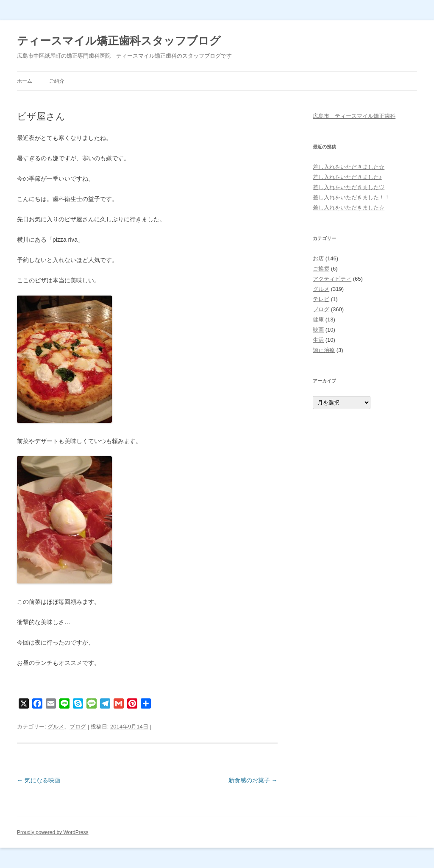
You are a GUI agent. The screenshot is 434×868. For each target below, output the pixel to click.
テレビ (321, 299)
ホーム (25, 81)
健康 (318, 320)
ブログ (78, 727)
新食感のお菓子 (253, 780)
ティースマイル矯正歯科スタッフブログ (119, 41)
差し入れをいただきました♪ (347, 177)
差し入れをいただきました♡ (349, 187)
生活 (318, 340)
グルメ (56, 727)
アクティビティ (332, 279)
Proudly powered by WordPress (53, 832)
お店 (318, 258)
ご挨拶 (321, 269)
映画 (318, 330)
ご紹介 (57, 81)
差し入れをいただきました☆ (349, 167)
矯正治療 (324, 350)
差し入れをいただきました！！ (351, 197)
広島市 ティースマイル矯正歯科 (354, 116)
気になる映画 (39, 780)
